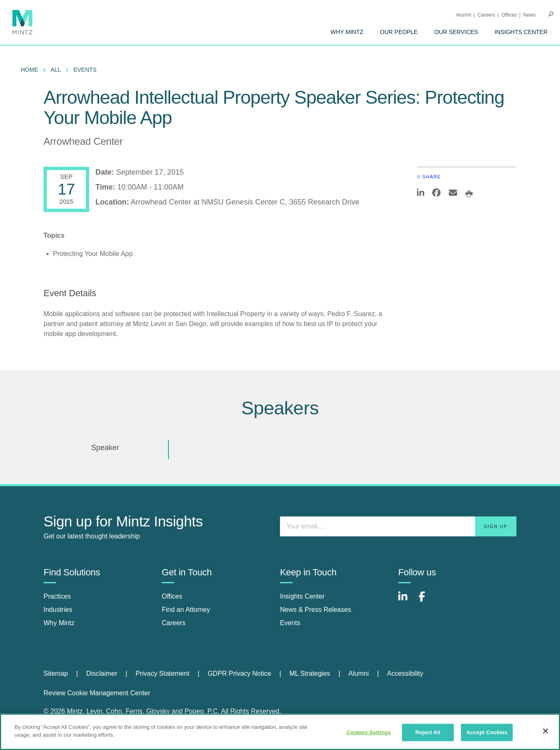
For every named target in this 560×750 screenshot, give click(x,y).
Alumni (464, 15)
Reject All (428, 732)
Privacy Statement (163, 673)
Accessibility (405, 673)
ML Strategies (310, 673)
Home (29, 70)
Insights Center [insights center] (302, 596)
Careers (486, 15)
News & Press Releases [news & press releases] (316, 610)
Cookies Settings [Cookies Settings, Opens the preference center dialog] (369, 732)
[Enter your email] (398, 526)
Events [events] (290, 623)
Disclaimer (102, 673)
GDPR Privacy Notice (240, 673)
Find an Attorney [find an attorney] (186, 610)
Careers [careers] (174, 623)
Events (85, 70)
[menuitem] (347, 32)
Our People (399, 32)
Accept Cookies (487, 732)
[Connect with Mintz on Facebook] (427, 601)
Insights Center (521, 32)
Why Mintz (347, 32)
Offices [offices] (172, 596)
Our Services (456, 32)
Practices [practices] (57, 596)
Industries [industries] (58, 610)
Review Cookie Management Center (97, 693)
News (529, 15)
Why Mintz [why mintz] (59, 623)
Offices (509, 15)
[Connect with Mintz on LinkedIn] (407, 601)
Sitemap (56, 673)
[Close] (545, 731)
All (56, 70)
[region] (280, 732)
